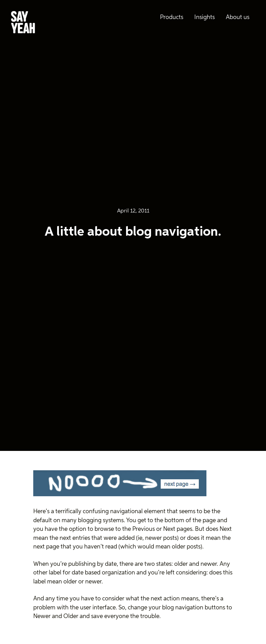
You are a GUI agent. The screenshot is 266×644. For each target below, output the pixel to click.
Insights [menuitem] (205, 17)
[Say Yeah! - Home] (23, 24)
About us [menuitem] (238, 17)
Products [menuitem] (172, 17)
